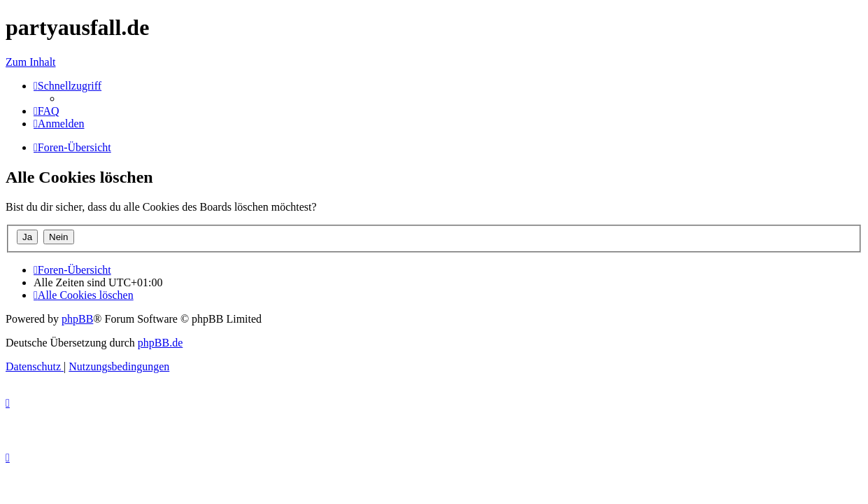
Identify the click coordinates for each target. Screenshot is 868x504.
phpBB (77, 319)
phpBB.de (160, 343)
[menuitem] (47, 111)
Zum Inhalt (31, 62)
